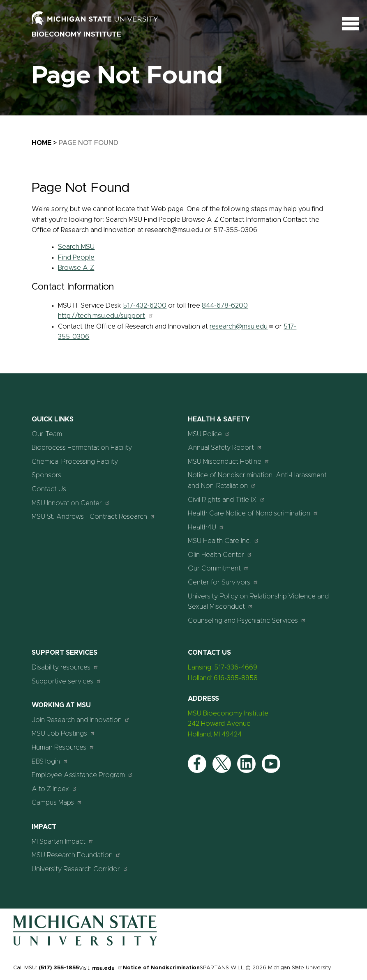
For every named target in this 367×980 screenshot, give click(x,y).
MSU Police (209, 434)
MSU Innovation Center (71, 503)
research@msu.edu (241, 327)
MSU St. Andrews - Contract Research (93, 516)
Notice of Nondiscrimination (161, 968)
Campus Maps (57, 802)
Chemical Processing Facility (75, 462)
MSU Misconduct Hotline (229, 461)
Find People (76, 258)
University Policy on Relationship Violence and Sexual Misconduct (258, 602)
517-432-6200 (145, 306)
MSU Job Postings (63, 733)
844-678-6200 (225, 306)
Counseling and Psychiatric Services (247, 620)
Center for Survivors (223, 582)
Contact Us (49, 489)
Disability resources (65, 667)
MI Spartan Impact (63, 841)
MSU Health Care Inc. (224, 541)
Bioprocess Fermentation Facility (82, 448)
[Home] (85, 944)
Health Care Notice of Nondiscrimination (253, 513)
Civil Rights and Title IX (226, 500)
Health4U (206, 527)
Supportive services (67, 681)
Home (42, 143)
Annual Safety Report (225, 447)
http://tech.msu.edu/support (106, 316)
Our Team (47, 434)
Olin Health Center (220, 555)
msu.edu (107, 968)
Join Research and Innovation (81, 720)
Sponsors (46, 475)
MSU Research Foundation (76, 855)
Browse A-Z (76, 268)
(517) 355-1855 (59, 968)
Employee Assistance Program (82, 775)
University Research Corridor (80, 869)
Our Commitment (218, 568)
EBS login (50, 761)
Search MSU (76, 247)
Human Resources (63, 747)
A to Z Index (54, 789)
